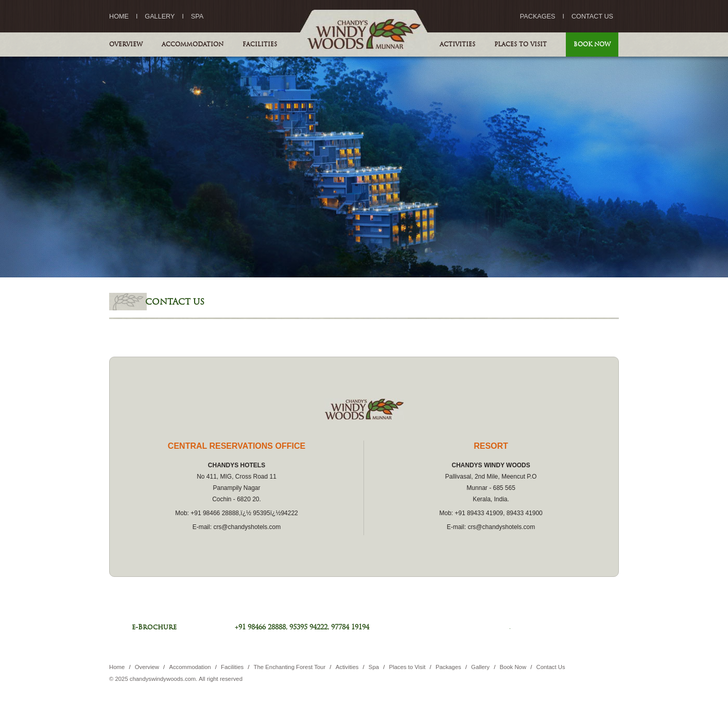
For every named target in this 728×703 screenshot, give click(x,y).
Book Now (592, 44)
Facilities (260, 44)
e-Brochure (154, 627)
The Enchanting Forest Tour (291, 667)
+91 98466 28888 (215, 513)
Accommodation (193, 44)
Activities (457, 44)
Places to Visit (521, 44)
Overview (126, 44)
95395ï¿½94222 (275, 513)
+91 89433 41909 (479, 513)
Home (119, 16)
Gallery (160, 16)
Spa (197, 16)
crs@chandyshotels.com (247, 527)
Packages (538, 16)
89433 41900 (525, 513)
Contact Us (592, 16)
